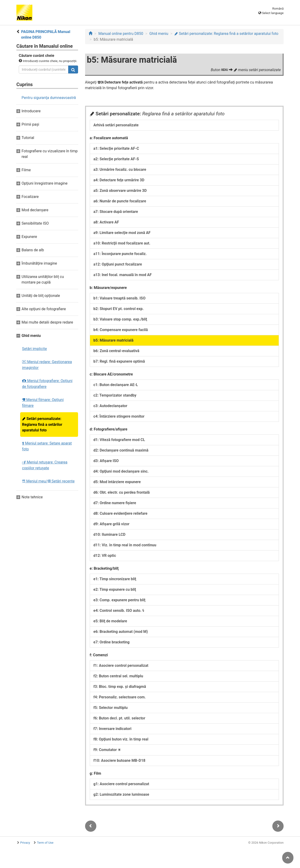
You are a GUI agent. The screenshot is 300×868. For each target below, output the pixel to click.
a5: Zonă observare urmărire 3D (120, 191)
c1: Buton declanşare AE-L (116, 385)
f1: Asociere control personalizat (121, 666)
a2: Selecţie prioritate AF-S (116, 159)
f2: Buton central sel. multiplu (118, 676)
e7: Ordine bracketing (112, 642)
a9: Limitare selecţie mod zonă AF (122, 233)
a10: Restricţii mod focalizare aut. (122, 243)
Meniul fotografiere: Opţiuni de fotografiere (47, 384)
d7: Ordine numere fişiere (115, 503)
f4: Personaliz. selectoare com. (120, 697)
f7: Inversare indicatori (112, 729)
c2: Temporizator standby (115, 395)
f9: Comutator (107, 750)
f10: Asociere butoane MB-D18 (120, 760)
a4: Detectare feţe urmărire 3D (119, 180)
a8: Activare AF (106, 222)
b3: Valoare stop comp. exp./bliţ (120, 319)
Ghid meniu (159, 34)
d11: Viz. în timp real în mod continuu (125, 545)
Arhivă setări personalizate (116, 125)
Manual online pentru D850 (121, 34)
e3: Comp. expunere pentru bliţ (120, 600)
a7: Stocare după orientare (116, 212)
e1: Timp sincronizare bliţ (115, 579)
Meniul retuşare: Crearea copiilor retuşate (45, 465)
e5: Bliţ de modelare (110, 621)
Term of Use (45, 843)
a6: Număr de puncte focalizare (120, 201)
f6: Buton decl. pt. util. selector (119, 718)
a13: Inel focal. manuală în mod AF (123, 275)
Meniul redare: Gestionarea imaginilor (47, 365)
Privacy (25, 843)
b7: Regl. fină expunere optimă (119, 361)
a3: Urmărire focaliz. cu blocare (120, 170)
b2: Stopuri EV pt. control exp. (119, 309)
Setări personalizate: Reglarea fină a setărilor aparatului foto (42, 424)
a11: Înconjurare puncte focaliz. (120, 254)
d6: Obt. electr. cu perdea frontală (122, 492)
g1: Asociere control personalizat (121, 784)
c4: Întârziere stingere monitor (119, 416)
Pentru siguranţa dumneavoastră (49, 98)
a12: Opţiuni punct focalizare (118, 264)
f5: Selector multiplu (111, 708)
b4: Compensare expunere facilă (121, 330)
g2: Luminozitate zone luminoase (121, 794)
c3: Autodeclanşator (111, 406)
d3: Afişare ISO (106, 461)
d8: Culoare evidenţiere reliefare (120, 513)
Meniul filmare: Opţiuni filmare (43, 403)
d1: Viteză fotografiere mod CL (119, 440)
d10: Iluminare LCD (110, 534)
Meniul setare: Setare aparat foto (47, 446)
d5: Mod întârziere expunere (117, 482)
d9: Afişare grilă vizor (112, 524)
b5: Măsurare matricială (114, 340)
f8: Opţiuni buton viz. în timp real (121, 739)
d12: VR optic (105, 556)
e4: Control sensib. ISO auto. (119, 611)
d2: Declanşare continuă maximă (121, 450)
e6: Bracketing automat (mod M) (121, 632)
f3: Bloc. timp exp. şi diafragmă (120, 687)
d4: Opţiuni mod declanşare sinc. (121, 471)
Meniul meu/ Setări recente (48, 481)
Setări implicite (34, 349)
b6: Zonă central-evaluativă (116, 351)
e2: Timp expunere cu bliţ (115, 589)
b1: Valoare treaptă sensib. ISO (120, 298)
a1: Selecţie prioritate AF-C (116, 148)
